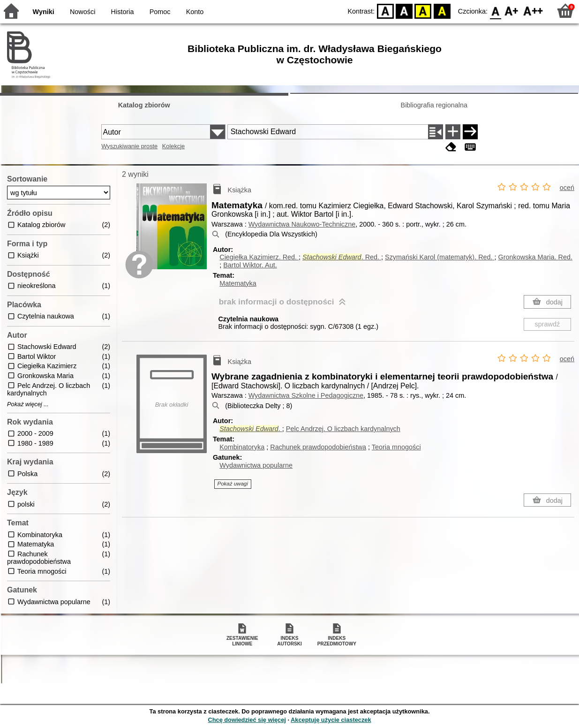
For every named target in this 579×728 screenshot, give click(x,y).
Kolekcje (173, 146)
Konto (195, 12)
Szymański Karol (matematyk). (440, 257)
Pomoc (160, 12)
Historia (123, 12)
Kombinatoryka (242, 447)
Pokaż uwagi (233, 484)
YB (423, 11)
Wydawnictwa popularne (256, 465)
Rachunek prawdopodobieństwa (318, 447)
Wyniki (44, 12)
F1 (512, 11)
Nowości (83, 12)
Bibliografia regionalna (434, 105)
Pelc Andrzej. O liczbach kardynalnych (343, 429)
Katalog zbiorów (144, 105)
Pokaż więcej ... (28, 404)
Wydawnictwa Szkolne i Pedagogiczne (306, 395)
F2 (533, 11)
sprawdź (548, 324)
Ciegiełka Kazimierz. (259, 257)
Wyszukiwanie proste (129, 146)
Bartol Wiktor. (250, 265)
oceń (567, 188)
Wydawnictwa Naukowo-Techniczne (302, 224)
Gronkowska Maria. (535, 257)
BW (404, 11)
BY (442, 11)
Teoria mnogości (396, 447)
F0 (495, 11)
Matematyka (238, 283)
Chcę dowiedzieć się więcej (247, 720)
